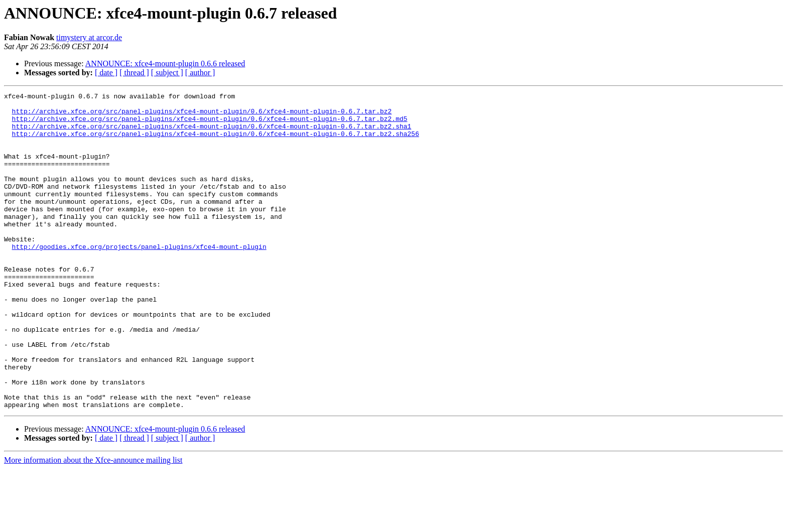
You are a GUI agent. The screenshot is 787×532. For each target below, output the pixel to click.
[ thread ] (134, 73)
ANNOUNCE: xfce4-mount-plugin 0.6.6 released (165, 63)
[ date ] (106, 73)
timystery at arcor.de (89, 37)
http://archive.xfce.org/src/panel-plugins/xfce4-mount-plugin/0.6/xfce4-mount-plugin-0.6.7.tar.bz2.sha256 (216, 143)
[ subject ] (167, 73)
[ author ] (200, 73)
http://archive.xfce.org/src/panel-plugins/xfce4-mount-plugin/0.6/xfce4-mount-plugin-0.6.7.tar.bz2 (202, 115)
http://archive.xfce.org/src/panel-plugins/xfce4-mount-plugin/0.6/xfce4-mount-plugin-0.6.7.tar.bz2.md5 (210, 124)
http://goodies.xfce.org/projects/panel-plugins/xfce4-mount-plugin (139, 278)
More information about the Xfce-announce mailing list (93, 523)
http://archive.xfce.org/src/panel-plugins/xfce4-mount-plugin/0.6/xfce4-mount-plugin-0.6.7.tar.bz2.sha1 (212, 134)
